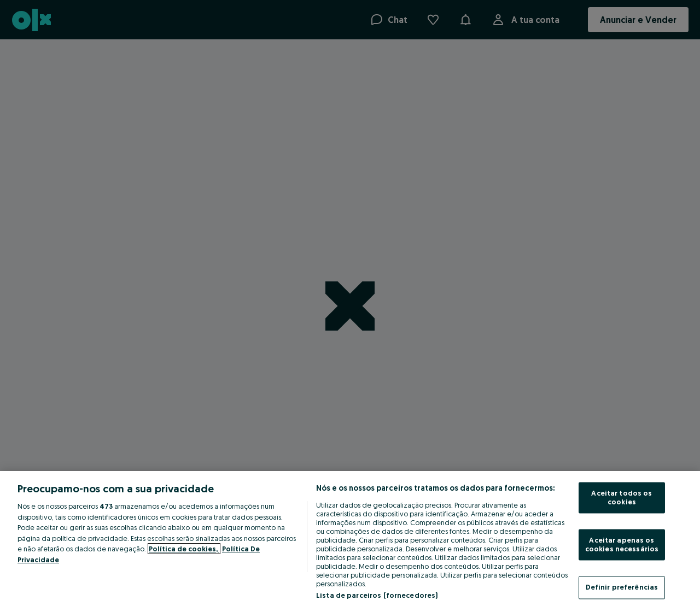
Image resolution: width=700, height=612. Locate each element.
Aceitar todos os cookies (622, 498)
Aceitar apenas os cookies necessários (622, 545)
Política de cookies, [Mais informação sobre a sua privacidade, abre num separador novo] (184, 549)
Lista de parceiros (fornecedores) (377, 595)
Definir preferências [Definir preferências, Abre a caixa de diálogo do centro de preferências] (622, 587)
